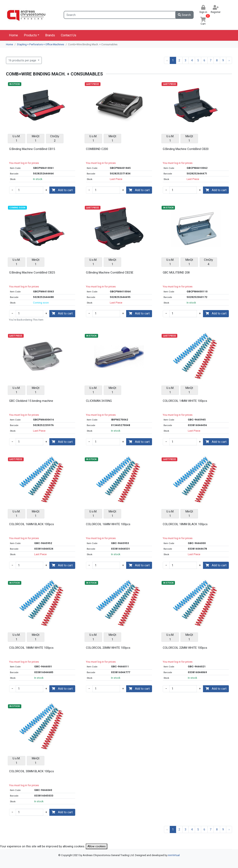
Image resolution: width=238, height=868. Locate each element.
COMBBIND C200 (97, 149)
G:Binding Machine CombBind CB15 (32, 149)
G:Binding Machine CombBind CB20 (186, 149)
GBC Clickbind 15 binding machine (31, 401)
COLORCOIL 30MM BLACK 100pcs (32, 771)
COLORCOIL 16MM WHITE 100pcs (108, 524)
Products (30, 35)
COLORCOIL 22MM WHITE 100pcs (185, 648)
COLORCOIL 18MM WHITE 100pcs (31, 648)
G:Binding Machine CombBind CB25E (110, 273)
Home (13, 35)
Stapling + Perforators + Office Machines (40, 44)
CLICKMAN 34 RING (99, 401)
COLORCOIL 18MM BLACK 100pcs (185, 524)
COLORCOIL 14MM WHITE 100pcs (185, 401)
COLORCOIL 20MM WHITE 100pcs (108, 648)
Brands (50, 35)
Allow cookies (97, 846)
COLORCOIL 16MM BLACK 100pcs (32, 524)
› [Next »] (229, 60)
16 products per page (23, 60)
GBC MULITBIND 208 (176, 273)
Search (184, 15)
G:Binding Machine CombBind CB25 (32, 273)
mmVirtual (174, 855)
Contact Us (69, 35)
